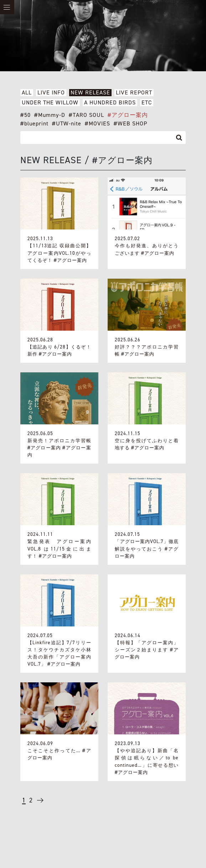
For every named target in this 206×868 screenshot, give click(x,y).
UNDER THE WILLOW (50, 103)
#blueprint (34, 124)
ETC (147, 103)
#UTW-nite (67, 124)
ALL (27, 93)
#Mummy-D (50, 115)
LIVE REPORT (134, 93)
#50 (25, 115)
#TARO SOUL (86, 115)
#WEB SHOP (130, 124)
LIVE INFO (51, 93)
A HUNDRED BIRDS (110, 103)
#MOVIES (97, 124)
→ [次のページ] (40, 803)
